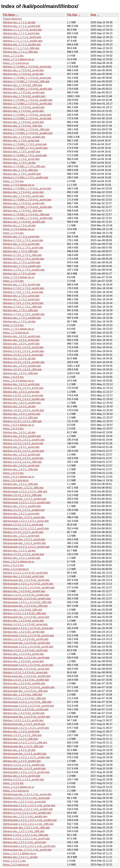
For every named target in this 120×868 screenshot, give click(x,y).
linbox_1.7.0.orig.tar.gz (16, 333)
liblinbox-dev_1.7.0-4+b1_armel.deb (23, 192)
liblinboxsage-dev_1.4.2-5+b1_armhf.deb (26, 658)
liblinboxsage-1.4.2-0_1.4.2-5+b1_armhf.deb (28, 647)
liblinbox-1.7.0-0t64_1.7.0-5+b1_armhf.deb (27, 118)
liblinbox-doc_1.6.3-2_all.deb (19, 432)
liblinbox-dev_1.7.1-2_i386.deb (20, 52)
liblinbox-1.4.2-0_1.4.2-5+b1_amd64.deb (26, 680)
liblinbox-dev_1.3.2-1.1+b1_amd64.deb (25, 816)
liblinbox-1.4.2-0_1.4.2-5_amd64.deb (24, 765)
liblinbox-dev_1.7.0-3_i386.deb (20, 251)
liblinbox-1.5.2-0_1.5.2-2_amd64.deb (24, 510)
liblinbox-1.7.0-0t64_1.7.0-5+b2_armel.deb (27, 78)
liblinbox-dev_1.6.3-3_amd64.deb (22, 403)
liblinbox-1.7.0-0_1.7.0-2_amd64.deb (24, 314)
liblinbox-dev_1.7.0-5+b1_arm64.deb (24, 107)
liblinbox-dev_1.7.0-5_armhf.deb (21, 159)
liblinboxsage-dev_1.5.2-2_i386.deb (23, 488)
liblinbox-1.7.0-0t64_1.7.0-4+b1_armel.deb (27, 189)
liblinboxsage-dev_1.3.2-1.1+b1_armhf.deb (27, 850)
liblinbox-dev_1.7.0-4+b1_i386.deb (23, 211)
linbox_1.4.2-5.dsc (13, 783)
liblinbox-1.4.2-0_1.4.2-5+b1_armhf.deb (25, 650)
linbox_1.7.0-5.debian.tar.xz (19, 185)
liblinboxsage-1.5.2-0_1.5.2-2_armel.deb (26, 521)
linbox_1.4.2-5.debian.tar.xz (19, 787)
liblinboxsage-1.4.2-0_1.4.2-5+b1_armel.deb (28, 665)
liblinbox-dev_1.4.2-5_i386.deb (20, 739)
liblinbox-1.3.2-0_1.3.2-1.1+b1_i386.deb (26, 835)
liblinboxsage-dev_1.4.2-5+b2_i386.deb (25, 606)
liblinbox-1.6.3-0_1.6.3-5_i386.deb (22, 369)
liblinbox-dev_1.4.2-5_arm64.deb (22, 776)
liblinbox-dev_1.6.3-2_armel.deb (21, 447)
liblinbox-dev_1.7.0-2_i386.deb (20, 310)
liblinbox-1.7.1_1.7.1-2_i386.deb (21, 48)
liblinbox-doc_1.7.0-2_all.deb (19, 322)
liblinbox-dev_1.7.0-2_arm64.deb (22, 285)
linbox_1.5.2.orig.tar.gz (16, 569)
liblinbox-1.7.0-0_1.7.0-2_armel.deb (23, 292)
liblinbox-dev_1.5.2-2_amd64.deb (22, 506)
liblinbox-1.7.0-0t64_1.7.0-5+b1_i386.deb (26, 129)
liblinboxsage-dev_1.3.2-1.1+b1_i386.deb (26, 828)
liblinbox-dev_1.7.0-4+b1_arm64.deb (24, 203)
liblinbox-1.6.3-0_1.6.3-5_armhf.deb (23, 347)
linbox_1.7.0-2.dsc (13, 325)
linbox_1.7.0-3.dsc (13, 281)
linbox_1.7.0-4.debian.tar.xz (19, 229)
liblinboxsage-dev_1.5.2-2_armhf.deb (24, 539)
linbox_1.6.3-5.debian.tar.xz (19, 381)
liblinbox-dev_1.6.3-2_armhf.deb (21, 466)
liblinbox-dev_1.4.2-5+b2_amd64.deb (24, 591)
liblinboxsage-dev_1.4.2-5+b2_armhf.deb (26, 580)
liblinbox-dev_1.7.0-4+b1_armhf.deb (23, 196)
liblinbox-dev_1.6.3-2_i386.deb (20, 469)
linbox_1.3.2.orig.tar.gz (16, 865)
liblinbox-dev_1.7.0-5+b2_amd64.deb (24, 96)
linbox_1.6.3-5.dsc (13, 377)
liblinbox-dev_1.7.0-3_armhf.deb (21, 244)
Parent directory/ (12, 19)
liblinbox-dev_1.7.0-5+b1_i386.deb (23, 126)
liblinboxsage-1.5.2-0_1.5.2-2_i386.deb (25, 492)
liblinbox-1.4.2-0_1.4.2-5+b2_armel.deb (25, 624)
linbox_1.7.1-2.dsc (13, 56)
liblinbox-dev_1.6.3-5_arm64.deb (22, 336)
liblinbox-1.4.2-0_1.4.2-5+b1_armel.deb (25, 672)
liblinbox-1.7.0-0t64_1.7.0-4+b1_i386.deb (26, 214)
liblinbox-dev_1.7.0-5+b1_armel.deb (23, 111)
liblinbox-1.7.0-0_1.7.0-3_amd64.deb (24, 270)
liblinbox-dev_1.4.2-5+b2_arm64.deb (24, 632)
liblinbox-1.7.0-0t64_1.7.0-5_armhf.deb (25, 155)
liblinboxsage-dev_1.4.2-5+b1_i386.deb (25, 691)
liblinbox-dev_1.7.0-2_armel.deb (21, 296)
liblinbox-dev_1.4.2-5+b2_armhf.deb (23, 576)
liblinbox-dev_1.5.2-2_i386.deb (20, 484)
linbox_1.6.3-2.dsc (13, 473)
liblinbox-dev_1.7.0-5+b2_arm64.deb (24, 92)
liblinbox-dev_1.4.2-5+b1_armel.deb (23, 661)
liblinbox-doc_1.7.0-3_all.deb (19, 274)
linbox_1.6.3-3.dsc (13, 429)
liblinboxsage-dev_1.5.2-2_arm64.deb (24, 543)
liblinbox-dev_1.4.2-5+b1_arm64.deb (24, 713)
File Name (9, 15)
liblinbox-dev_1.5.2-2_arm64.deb (22, 558)
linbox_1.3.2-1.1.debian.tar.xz (20, 853)
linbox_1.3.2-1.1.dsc (14, 861)
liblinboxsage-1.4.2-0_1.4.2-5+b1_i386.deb (27, 702)
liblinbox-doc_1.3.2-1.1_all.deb (20, 857)
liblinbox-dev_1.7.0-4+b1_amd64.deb (24, 222)
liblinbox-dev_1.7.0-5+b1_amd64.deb (24, 137)
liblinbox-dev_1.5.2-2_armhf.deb (21, 536)
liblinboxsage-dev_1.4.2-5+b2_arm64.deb (27, 643)
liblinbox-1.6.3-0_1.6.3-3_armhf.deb (23, 388)
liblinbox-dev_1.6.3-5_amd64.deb (22, 366)
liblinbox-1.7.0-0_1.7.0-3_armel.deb (23, 240)
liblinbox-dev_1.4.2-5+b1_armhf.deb (23, 654)
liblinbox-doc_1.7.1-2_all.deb (19, 22)
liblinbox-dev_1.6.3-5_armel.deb (21, 340)
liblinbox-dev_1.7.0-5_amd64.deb (22, 174)
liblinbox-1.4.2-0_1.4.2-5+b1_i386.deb (24, 698)
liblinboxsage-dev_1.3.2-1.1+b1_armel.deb (27, 794)
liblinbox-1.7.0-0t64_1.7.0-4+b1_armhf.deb (27, 200)
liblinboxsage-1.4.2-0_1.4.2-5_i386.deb (25, 743)
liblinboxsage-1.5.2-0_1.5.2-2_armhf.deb (26, 528)
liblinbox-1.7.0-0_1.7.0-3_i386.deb (22, 255)
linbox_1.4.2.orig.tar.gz (16, 791)
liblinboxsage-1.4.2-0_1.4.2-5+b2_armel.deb (28, 628)
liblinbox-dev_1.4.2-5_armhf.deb (21, 732)
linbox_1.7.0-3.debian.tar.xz (19, 277)
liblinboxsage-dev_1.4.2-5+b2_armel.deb (26, 617)
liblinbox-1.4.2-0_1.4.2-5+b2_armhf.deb (25, 573)
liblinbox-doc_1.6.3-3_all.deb (19, 406)
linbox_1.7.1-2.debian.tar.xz (19, 59)
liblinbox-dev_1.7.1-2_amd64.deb (22, 45)
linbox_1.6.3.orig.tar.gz (16, 480)
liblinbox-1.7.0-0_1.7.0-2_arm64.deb (24, 288)
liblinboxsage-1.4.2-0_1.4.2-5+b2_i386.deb (27, 602)
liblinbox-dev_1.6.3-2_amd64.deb (22, 436)
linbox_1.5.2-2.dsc (13, 565)
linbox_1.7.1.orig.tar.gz (16, 63)
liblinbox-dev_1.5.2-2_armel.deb (21, 514)
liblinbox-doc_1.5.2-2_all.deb (19, 551)
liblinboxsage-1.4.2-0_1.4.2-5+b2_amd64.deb (29, 588)
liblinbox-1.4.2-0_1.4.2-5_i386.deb (22, 735)
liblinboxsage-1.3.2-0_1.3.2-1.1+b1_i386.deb (28, 824)
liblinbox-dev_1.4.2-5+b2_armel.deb (23, 621)
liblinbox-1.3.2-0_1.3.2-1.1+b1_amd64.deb (27, 813)
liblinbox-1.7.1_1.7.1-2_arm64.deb (22, 30)
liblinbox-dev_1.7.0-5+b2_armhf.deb (23, 70)
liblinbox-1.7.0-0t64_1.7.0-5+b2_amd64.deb (28, 100)
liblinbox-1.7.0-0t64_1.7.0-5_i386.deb (24, 166)
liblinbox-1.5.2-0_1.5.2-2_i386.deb (22, 495)
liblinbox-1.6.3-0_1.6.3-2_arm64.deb (24, 451)
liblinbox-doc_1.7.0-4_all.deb (19, 225)
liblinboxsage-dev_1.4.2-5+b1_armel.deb (26, 669)
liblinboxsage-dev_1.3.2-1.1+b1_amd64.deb (28, 809)
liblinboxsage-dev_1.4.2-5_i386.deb (23, 746)
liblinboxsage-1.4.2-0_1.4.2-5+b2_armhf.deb (28, 584)
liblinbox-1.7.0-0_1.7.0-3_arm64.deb (24, 259)
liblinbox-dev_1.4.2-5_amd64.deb (22, 761)
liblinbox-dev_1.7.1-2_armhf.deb (21, 33)
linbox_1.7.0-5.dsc (13, 181)
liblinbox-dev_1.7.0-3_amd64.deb (22, 266)
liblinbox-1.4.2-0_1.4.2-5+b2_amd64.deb (26, 595)
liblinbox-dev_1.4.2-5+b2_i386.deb (23, 610)
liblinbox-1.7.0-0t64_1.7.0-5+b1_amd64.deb (28, 133)
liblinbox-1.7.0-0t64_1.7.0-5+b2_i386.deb (26, 81)
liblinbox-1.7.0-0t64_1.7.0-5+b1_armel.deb (27, 115)
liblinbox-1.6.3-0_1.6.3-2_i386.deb (22, 462)
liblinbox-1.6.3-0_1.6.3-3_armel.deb (23, 395)
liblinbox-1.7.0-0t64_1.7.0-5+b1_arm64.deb (27, 104)
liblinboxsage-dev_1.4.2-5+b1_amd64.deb (27, 676)
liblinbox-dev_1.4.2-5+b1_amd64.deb (24, 683)
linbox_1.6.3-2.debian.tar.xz (19, 477)
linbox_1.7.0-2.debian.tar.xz (19, 329)
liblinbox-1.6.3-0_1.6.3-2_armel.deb (23, 443)
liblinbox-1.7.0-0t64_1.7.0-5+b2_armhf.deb (27, 67)
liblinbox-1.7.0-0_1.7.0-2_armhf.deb (23, 303)
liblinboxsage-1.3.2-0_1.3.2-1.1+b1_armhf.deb (29, 846)
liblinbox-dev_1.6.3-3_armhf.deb (21, 384)
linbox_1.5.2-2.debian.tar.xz (19, 562)
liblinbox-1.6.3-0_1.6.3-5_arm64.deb (24, 351)
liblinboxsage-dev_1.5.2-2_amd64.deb (25, 499)
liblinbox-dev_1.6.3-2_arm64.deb (22, 455)
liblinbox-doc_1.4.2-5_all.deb (19, 750)
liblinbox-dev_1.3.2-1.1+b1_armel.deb (24, 802)
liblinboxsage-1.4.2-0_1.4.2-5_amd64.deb (27, 757)
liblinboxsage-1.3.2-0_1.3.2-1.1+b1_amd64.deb (30, 820)
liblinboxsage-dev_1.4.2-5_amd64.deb (25, 754)
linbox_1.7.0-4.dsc (13, 233)
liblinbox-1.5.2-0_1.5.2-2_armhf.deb (23, 532)
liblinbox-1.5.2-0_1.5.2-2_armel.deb (23, 525)
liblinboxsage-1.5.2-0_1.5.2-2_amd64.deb (27, 502)
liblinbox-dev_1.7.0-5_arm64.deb (22, 152)
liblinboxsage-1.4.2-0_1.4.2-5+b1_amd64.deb (29, 687)
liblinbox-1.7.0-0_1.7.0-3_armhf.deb (23, 248)
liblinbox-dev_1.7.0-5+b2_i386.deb (23, 85)
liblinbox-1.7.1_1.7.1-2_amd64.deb (23, 41)
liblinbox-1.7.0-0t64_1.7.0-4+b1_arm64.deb (27, 207)
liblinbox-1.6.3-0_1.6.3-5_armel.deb (23, 355)
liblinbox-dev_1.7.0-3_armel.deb (21, 237)
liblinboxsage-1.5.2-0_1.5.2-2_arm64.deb (26, 547)
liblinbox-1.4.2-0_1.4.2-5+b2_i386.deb (24, 613)
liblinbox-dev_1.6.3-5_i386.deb (20, 373)
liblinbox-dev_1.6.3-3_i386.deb (20, 418)
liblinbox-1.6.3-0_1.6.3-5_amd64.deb (24, 362)
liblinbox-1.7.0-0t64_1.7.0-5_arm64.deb (25, 148)
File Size (72, 15)
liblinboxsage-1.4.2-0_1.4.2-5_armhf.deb (26, 728)
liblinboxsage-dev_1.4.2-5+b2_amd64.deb (27, 599)
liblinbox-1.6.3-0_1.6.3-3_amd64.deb (24, 399)
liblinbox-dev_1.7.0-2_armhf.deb (21, 299)
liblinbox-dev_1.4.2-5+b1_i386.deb (23, 695)
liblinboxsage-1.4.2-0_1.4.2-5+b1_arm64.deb (28, 706)
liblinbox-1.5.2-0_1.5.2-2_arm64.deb (24, 554)
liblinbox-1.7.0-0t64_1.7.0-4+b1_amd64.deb (28, 218)
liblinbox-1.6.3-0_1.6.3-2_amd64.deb (24, 440)
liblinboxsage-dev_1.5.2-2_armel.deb (24, 517)
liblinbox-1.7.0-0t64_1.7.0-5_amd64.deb (26, 178)
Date (93, 15)
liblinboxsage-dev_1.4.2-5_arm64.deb (24, 769)
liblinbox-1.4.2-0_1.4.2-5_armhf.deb (23, 720)
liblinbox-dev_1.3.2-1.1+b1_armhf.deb (24, 842)
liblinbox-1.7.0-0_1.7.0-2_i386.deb (22, 307)
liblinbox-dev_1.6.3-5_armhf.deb (21, 344)
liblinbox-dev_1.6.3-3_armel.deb (21, 392)
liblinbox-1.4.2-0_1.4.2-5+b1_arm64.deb (26, 709)
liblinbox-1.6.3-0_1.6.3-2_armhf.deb (23, 458)
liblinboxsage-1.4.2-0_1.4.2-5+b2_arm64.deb (28, 636)
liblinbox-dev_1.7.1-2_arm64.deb (22, 26)
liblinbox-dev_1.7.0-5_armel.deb (21, 141)
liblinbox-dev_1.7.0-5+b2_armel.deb (23, 74)
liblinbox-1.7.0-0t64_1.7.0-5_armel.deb (25, 144)
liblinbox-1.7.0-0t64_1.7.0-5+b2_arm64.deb (27, 89)
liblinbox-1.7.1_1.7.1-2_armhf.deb (22, 37)
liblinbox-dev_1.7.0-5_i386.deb (20, 170)
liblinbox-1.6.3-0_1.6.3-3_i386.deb (22, 421)
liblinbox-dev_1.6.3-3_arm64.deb (22, 414)
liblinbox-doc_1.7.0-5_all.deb (19, 163)
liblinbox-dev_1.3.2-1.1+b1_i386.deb (24, 831)
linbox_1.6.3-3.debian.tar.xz (19, 425)
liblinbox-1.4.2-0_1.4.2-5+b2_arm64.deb (26, 639)
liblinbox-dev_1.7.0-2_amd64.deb (22, 318)
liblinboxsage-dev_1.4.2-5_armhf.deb (24, 724)
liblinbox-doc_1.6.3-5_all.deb (19, 358)
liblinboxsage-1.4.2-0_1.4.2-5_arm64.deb (26, 772)
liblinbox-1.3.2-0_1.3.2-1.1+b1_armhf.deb (26, 839)
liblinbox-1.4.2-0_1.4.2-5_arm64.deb (24, 780)
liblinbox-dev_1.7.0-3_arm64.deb (22, 262)
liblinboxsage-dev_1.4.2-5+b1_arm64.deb (27, 717)
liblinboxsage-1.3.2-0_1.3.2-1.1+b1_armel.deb (29, 805)
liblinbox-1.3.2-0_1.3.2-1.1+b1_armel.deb (26, 798)
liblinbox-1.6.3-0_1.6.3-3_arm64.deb (24, 410)
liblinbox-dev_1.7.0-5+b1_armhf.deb (23, 122)
